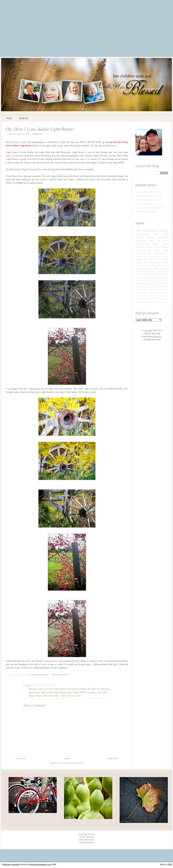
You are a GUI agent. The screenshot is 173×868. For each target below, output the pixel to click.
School (162, 296)
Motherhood (150, 302)
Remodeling (140, 284)
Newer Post (21, 758)
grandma (150, 284)
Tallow (157, 302)
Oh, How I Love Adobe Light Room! (40, 129)
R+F (150, 287)
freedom (139, 287)
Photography (37, 134)
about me (24, 118)
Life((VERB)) (164, 299)
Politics (139, 266)
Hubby (156, 269)
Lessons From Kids (145, 263)
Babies (156, 244)
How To (155, 299)
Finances (164, 253)
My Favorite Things (144, 278)
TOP (170, 864)
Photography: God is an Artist (149, 196)
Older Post (113, 758)
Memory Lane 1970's (145, 293)
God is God (162, 263)
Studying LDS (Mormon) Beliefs (149, 208)
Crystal (27, 685)
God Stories (151, 275)
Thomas (140, 237)
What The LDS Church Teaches (150, 272)
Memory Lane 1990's (159, 281)
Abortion (148, 299)
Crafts (166, 256)
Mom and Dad (140, 302)
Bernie (145, 287)
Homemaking (147, 269)
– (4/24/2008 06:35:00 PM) (43, 685)
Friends (147, 266)
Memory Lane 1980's (151, 296)
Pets (157, 293)
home (9, 118)
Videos (157, 247)
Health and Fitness (144, 256)
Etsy (141, 296)
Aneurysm (159, 284)
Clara (165, 244)
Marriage (164, 269)
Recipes (158, 256)
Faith (164, 230)
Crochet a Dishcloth (144, 204)
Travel (149, 247)
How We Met (163, 290)
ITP (146, 281)
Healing (156, 287)
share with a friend (60, 675)
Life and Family (147, 230)
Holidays (140, 247)
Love (166, 284)
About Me (156, 266)
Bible (156, 234)
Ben (148, 244)
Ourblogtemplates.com (40, 864)
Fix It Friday (163, 275)
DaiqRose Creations (150, 290)
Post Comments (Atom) (73, 763)
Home (67, 758)
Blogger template (11, 864)
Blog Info (162, 250)
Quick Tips (153, 253)
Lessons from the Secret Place (152, 259)
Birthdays (158, 278)
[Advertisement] (86, 31)
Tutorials (163, 302)
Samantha (141, 240)
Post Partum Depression (146, 211)
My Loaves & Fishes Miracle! (148, 192)
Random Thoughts (158, 237)
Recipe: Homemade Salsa (147, 200)
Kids (166, 234)
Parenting (141, 253)
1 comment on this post (39, 675)
